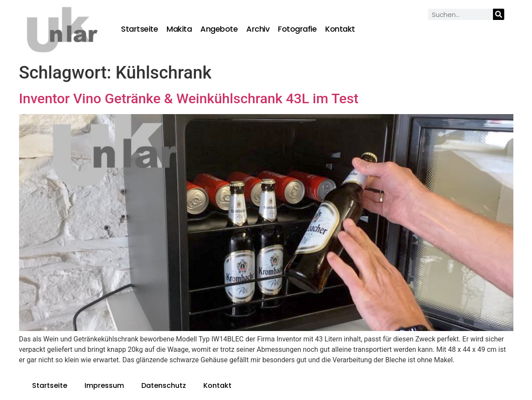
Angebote (219, 29)
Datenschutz (164, 385)
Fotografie (297, 29)
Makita (179, 29)
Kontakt (340, 29)
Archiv (258, 29)
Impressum (104, 385)
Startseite (139, 29)
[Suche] (499, 14)
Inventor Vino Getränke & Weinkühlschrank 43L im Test (189, 98)
